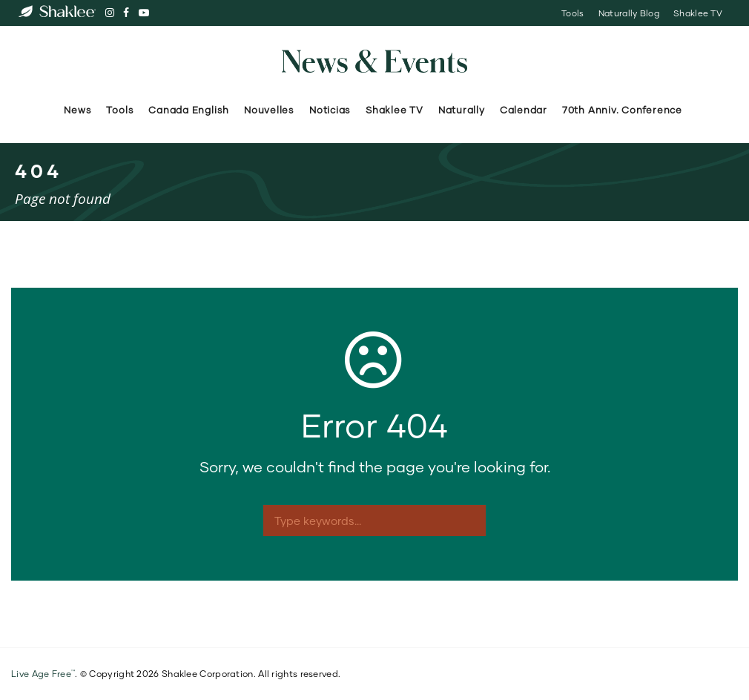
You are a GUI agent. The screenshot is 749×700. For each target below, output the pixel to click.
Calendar (524, 110)
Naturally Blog (629, 13)
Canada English (189, 110)
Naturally (462, 110)
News (77, 110)
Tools (573, 13)
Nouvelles (269, 110)
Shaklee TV (698, 13)
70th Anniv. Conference (624, 110)
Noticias (330, 110)
